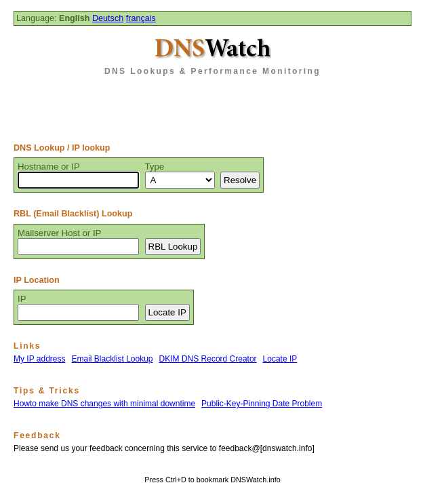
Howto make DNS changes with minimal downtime (104, 404)
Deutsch (108, 18)
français (141, 18)
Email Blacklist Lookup (112, 359)
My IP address (39, 359)
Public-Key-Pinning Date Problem (262, 404)
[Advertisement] (213, 104)
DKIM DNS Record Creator (208, 359)
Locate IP (280, 359)
